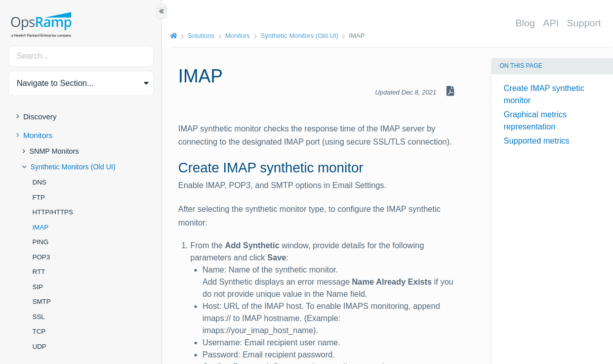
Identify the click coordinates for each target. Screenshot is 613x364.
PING (40, 242)
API (551, 23)
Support (584, 23)
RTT (39, 272)
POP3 (41, 257)
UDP (39, 347)
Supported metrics (537, 141)
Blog (525, 23)
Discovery (40, 117)
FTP (39, 197)
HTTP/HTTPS (53, 212)
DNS (39, 182)
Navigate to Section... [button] (55, 83)
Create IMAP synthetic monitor (544, 94)
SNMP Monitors (54, 151)
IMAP (40, 227)
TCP (39, 331)
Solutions (201, 36)
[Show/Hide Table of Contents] (161, 12)
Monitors (38, 135)
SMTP (42, 302)
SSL (39, 317)
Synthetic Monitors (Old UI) (73, 167)
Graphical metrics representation (535, 121)
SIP (38, 287)
